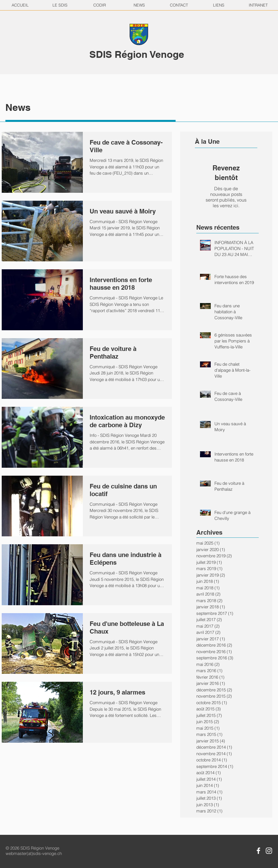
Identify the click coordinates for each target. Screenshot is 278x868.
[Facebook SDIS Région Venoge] (258, 851)
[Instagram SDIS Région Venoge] (269, 851)
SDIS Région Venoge (137, 54)
